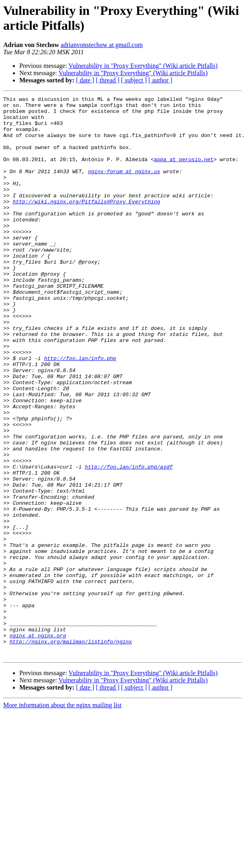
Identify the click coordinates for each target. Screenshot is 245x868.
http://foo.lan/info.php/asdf (129, 541)
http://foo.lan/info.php (80, 411)
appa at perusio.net (183, 172)
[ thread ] (108, 80)
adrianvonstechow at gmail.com (102, 45)
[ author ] (161, 80)
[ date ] (85, 80)
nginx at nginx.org (38, 744)
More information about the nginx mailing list (62, 817)
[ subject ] (134, 80)
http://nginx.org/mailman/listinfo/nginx (71, 751)
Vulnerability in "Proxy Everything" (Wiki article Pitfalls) (143, 66)
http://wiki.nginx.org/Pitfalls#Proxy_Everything (86, 223)
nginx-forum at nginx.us (124, 187)
